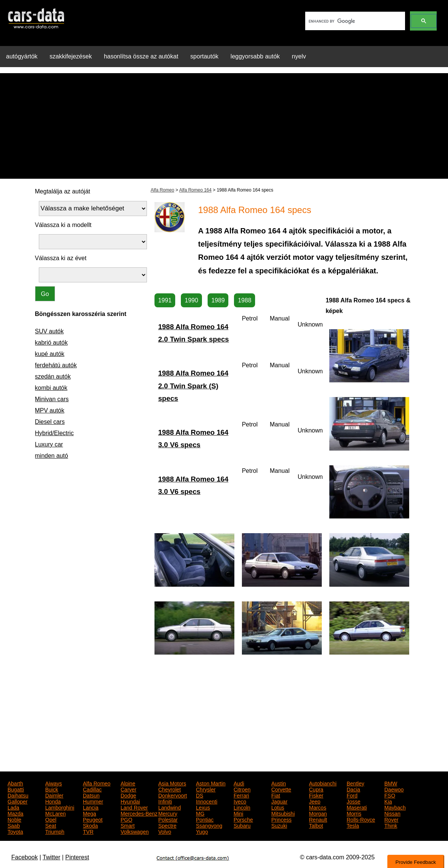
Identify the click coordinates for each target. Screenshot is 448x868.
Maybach (395, 807)
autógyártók (22, 56)
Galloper (18, 801)
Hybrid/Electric (54, 433)
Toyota (15, 831)
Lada (13, 807)
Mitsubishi (283, 813)
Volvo (165, 831)
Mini (239, 813)
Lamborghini (60, 807)
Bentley (355, 783)
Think (391, 825)
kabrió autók (51, 343)
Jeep (315, 801)
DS (200, 795)
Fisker (316, 795)
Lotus (278, 807)
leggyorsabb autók (255, 56)
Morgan (318, 813)
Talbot (316, 825)
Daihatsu (18, 795)
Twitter (51, 857)
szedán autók (53, 376)
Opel (51, 819)
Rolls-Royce (361, 819)
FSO (390, 795)
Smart (128, 825)
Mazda (15, 813)
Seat (51, 825)
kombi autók (51, 388)
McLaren (55, 813)
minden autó (52, 456)
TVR (88, 831)
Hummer (93, 801)
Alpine (128, 783)
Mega (89, 813)
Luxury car (49, 444)
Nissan (392, 813)
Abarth (15, 783)
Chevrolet (170, 789)
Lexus (203, 807)
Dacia (353, 789)
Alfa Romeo (163, 190)
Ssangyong (209, 825)
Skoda (90, 825)
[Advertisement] (224, 126)
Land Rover (134, 807)
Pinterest (77, 857)
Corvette (281, 789)
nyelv (299, 56)
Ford (352, 795)
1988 (245, 300)
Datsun (91, 795)
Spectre (167, 825)
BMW (391, 783)
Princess (281, 819)
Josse (354, 801)
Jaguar (279, 801)
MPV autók (50, 410)
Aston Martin (211, 783)
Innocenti (207, 801)
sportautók (204, 56)
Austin (279, 783)
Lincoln (242, 807)
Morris (354, 813)
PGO (126, 819)
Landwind (170, 807)
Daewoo (394, 789)
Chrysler (206, 789)
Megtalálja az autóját (63, 191)
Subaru (242, 825)
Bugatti (16, 789)
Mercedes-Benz (139, 813)
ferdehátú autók (56, 365)
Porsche (243, 819)
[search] (354, 21)
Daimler (54, 795)
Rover (391, 819)
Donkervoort (173, 795)
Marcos (318, 807)
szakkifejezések (71, 56)
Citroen (242, 789)
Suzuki (279, 825)
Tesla (353, 825)
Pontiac (205, 819)
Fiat (276, 795)
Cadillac (92, 789)
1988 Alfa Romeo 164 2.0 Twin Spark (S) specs (193, 386)
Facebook (24, 857)
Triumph (55, 831)
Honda (53, 801)
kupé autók (50, 354)
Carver (128, 789)
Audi (239, 783)
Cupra (316, 789)
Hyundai (130, 801)
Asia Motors (172, 783)
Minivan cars (52, 399)
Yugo (202, 831)
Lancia (91, 807)
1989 (218, 300)
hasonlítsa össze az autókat (141, 56)
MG (200, 813)
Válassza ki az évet (61, 258)
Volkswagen (135, 831)
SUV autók (49, 331)
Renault (318, 819)
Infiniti (165, 801)
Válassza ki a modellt (63, 225)
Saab (14, 825)
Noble (15, 819)
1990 (191, 300)
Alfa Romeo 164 (195, 190)
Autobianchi (323, 783)
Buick (52, 789)
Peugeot (93, 819)
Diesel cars (50, 422)
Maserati (357, 807)
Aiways (54, 783)
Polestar (168, 819)
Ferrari (241, 795)
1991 (165, 300)
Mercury (168, 813)
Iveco (240, 801)
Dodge (128, 795)
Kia (388, 801)
